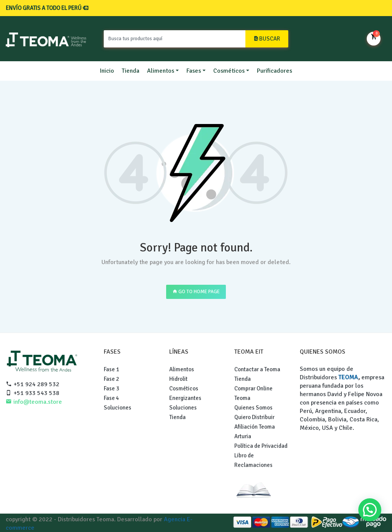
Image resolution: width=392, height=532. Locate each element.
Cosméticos (229, 71)
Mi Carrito (374, 38)
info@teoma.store (34, 402)
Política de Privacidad (261, 446)
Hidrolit (178, 379)
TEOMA (348, 377)
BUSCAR (267, 39)
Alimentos (161, 71)
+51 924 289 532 (33, 384)
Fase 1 (111, 369)
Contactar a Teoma (257, 369)
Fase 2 (111, 379)
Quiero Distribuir (254, 417)
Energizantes (185, 398)
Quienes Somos (253, 408)
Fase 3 (111, 388)
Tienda (131, 71)
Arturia (243, 436)
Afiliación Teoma (255, 427)
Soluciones (118, 408)
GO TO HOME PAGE (196, 292)
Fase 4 (111, 398)
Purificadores (274, 71)
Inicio (107, 71)
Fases (194, 71)
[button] (370, 510)
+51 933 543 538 (33, 393)
